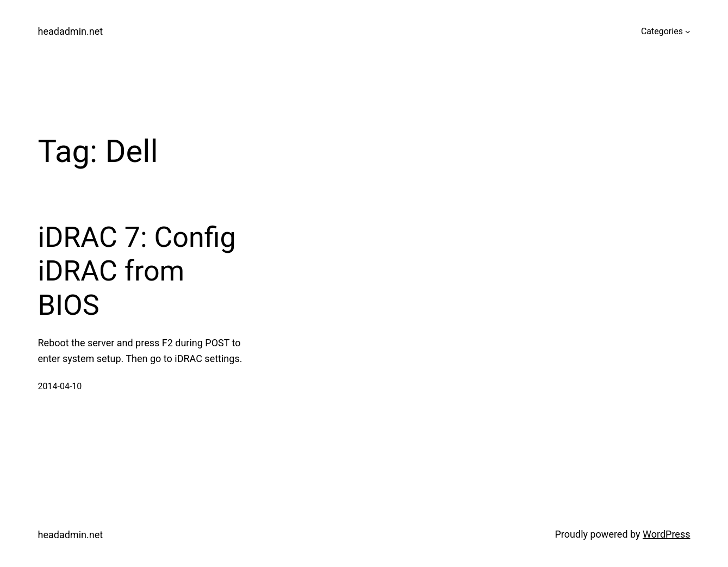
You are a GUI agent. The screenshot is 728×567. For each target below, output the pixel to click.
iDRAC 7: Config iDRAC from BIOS (137, 271)
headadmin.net (71, 31)
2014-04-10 (60, 386)
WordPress (666, 534)
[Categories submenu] (688, 32)
